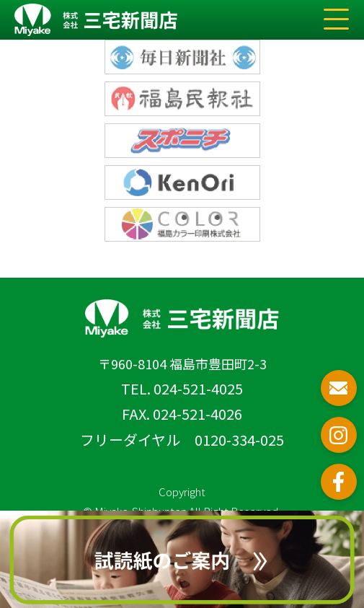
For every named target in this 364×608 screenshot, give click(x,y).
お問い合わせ (339, 388)
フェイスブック (339, 482)
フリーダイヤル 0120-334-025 (182, 440)
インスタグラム (339, 435)
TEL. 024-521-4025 (182, 388)
